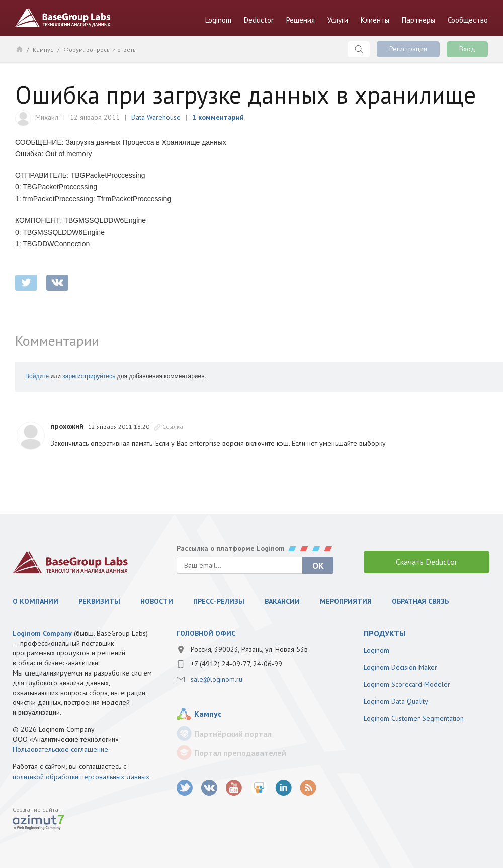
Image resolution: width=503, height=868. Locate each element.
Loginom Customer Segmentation (414, 718)
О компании (35, 601)
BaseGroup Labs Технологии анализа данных (63, 18)
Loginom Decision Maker (400, 667)
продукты (385, 633)
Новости (157, 601)
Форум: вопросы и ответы (100, 50)
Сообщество (468, 20)
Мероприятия (346, 601)
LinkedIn (283, 788)
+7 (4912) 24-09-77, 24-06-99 (236, 664)
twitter (26, 283)
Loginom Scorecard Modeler (407, 684)
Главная (19, 49)
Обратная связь (420, 601)
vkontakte (57, 283)
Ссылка (173, 426)
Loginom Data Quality (396, 701)
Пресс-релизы (219, 601)
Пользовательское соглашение (60, 749)
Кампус (43, 50)
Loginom (218, 20)
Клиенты (375, 20)
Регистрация (408, 49)
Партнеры (418, 20)
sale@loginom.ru (217, 679)
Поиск (359, 49)
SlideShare (259, 788)
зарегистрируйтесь (89, 376)
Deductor (259, 20)
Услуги (338, 20)
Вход (467, 49)
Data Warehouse (156, 117)
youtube (234, 788)
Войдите (37, 376)
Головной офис (206, 633)
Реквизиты (99, 601)
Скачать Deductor (427, 562)
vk (209, 788)
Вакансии (282, 601)
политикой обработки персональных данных (81, 777)
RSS (308, 788)
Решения (301, 20)
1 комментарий (218, 117)
